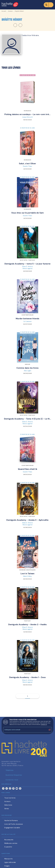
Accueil (4, 11)
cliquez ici (44, 724)
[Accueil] (10, 5)
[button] (18, 25)
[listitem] (3, 788)
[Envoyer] (49, 730)
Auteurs (10, 11)
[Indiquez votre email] (25, 730)
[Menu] (49, 5)
